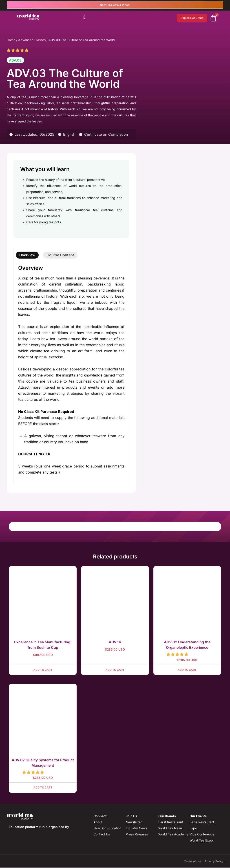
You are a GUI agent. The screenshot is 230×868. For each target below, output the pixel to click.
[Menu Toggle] (84, 17)
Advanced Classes (32, 40)
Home (11, 40)
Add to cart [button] (43, 670)
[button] (18, 51)
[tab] (27, 256)
